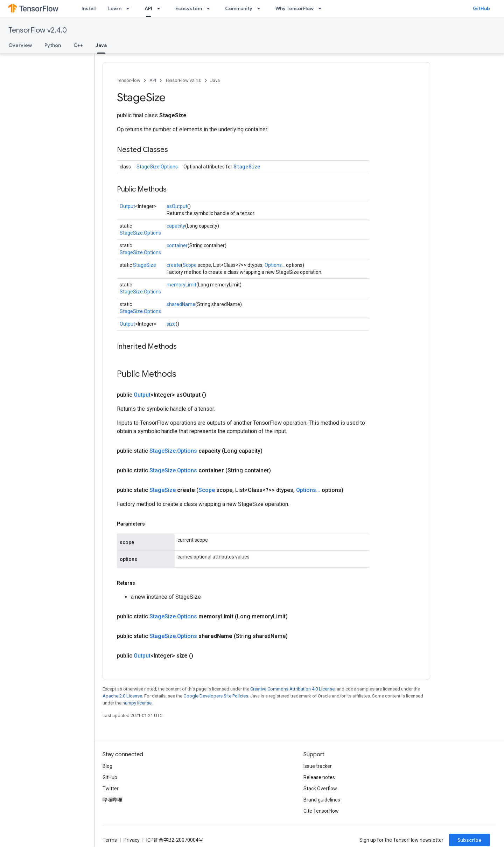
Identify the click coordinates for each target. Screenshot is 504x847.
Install (89, 8)
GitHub (481, 8)
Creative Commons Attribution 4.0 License (292, 689)
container (177, 245)
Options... (275, 265)
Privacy (132, 840)
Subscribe (470, 840)
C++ (78, 45)
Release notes (319, 777)
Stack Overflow (320, 789)
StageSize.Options (157, 167)
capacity (176, 226)
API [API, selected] (148, 8)
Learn (115, 8)
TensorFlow (129, 80)
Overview (20, 45)
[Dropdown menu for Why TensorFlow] (322, 8)
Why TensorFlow (295, 8)
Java (215, 80)
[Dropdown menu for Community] (261, 8)
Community (239, 8)
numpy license (137, 703)
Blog (107, 766)
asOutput (177, 206)
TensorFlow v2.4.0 (38, 30)
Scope (190, 265)
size (171, 324)
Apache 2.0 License (122, 696)
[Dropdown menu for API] (161, 8)
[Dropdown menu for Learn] (130, 8)
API (153, 80)
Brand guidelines (322, 800)
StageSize (247, 166)
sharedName (181, 304)
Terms (110, 840)
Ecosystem (189, 8)
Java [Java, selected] (101, 45)
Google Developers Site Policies (216, 696)
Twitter (111, 789)
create (174, 265)
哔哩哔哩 (112, 800)
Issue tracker (318, 766)
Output (127, 206)
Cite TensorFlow (321, 811)
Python (53, 45)
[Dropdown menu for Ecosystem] (210, 8)
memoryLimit (181, 285)
